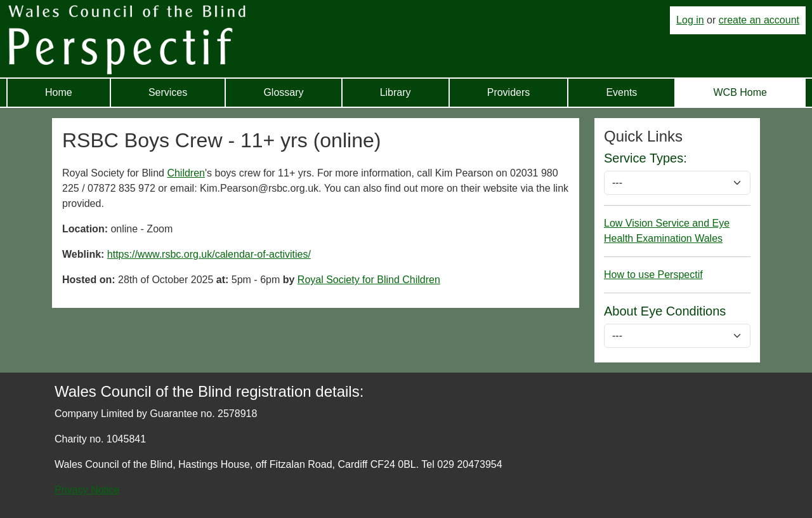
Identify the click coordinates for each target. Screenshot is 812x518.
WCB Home (740, 92)
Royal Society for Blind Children (369, 280)
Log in (690, 20)
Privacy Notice (87, 490)
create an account (759, 20)
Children (186, 173)
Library (396, 92)
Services (168, 92)
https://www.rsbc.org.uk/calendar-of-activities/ (209, 254)
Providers (509, 92)
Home (59, 92)
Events (621, 92)
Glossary (283, 92)
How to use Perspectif (653, 275)
